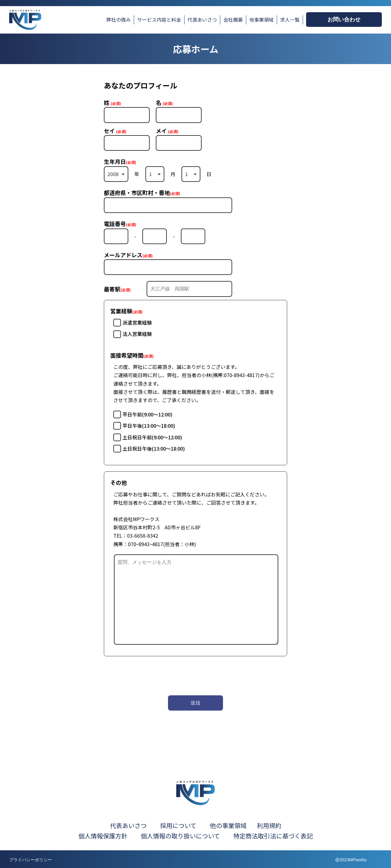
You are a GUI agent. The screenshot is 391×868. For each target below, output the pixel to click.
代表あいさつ (202, 20)
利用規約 (269, 825)
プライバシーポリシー (31, 860)
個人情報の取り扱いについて (186, 836)
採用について (178, 825)
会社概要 (233, 20)
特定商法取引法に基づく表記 (273, 836)
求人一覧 (290, 20)
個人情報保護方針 (103, 836)
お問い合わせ (344, 20)
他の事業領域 (228, 825)
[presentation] (150, 674)
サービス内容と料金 (159, 20)
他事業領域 (261, 20)
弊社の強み (119, 20)
